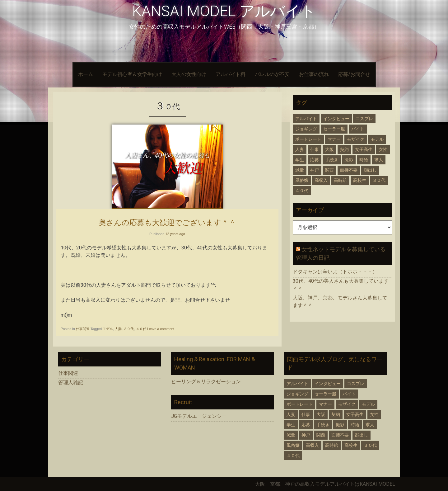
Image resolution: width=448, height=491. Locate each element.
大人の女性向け (189, 74)
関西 (329, 170)
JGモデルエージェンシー (199, 416)
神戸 (315, 170)
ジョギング (306, 129)
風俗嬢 (302, 180)
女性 (383, 149)
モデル (108, 329)
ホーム (86, 74)
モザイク (356, 139)
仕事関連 (83, 329)
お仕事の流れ (314, 74)
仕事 (315, 149)
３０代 (129, 329)
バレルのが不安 (272, 74)
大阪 (329, 149)
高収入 (321, 180)
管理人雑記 (71, 382)
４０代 (141, 329)
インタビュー (336, 119)
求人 (379, 160)
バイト (358, 129)
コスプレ (364, 119)
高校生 (360, 180)
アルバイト (306, 119)
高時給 (340, 180)
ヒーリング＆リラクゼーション (206, 382)
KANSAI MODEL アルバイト (224, 11)
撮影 (349, 160)
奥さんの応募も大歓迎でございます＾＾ (167, 222)
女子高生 (364, 149)
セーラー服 (334, 129)
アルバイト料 (231, 74)
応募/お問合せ (354, 74)
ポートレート (308, 139)
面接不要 (349, 170)
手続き (332, 160)
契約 (344, 149)
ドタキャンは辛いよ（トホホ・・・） (335, 272)
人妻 (118, 329)
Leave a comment (161, 329)
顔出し (370, 170)
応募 (315, 160)
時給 (364, 160)
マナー (334, 139)
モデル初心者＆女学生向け (132, 74)
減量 (300, 170)
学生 (300, 160)
